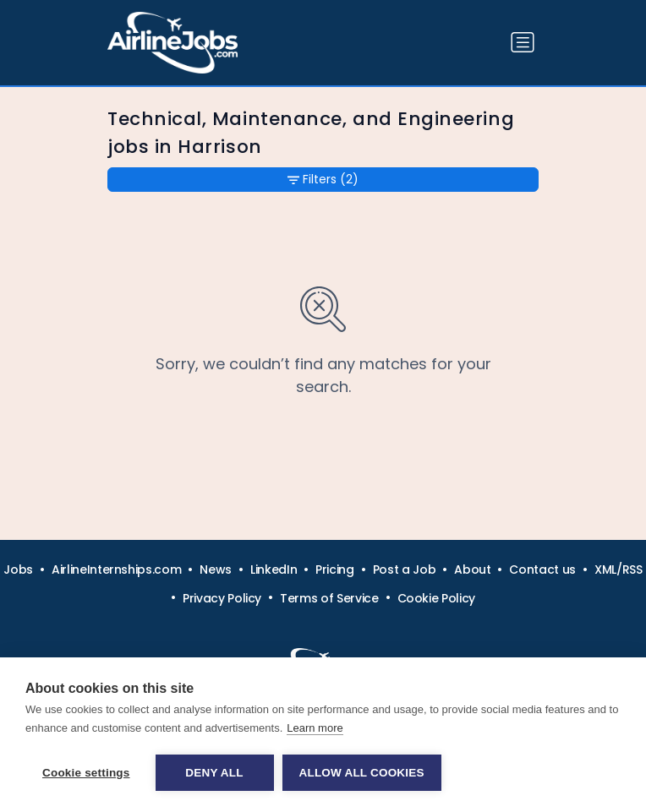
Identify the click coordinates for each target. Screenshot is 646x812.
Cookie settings (86, 773)
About (472, 569)
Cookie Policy (436, 598)
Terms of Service (329, 598)
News (216, 569)
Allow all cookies (362, 773)
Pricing (335, 569)
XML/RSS (619, 569)
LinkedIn (274, 569)
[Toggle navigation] (523, 42)
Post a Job (405, 569)
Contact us (542, 569)
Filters (323, 180)
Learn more (315, 728)
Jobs (18, 569)
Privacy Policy (222, 598)
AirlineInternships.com (116, 569)
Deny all (214, 773)
